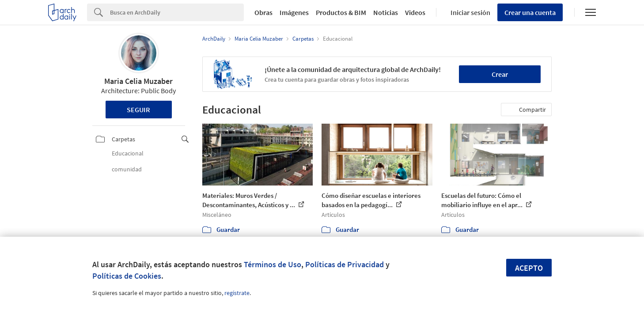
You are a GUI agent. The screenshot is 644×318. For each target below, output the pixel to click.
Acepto (529, 268)
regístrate (237, 293)
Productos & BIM (341, 12)
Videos (415, 12)
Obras (263, 12)
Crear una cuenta (530, 12)
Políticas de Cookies (127, 276)
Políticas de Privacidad (345, 264)
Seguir (138, 110)
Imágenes (294, 12)
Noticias (386, 12)
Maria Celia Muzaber (138, 81)
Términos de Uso (273, 264)
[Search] (177, 12)
